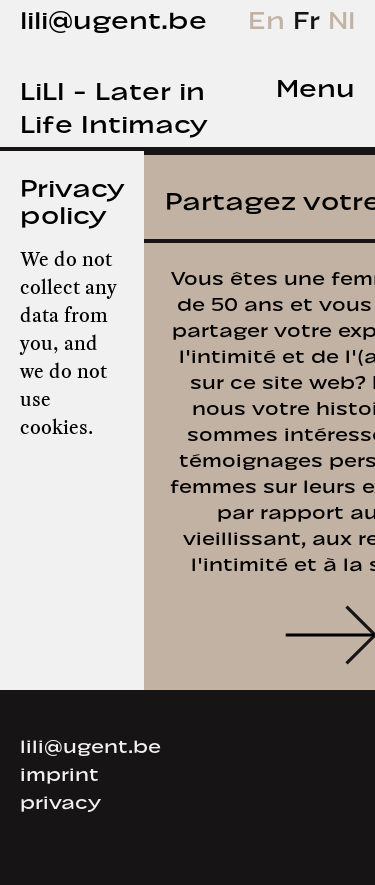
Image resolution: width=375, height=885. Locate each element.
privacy (60, 800)
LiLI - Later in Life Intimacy (113, 104)
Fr (310, 16)
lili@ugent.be (113, 16)
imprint (59, 772)
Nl (341, 16)
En (270, 16)
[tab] (299, 85)
